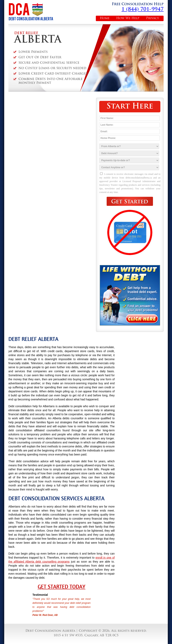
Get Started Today (62, 587)
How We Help (128, 18)
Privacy (153, 18)
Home (105, 18)
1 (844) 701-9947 (143, 10)
